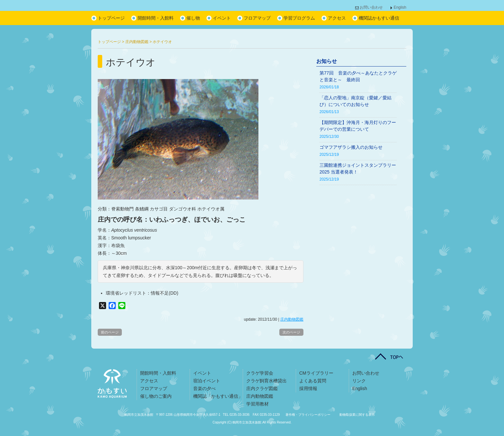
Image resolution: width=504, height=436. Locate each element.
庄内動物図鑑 (292, 319)
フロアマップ (257, 18)
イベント (222, 18)
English (400, 7)
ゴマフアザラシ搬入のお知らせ (351, 147)
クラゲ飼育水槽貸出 (266, 381)
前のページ (110, 332)
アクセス (337, 18)
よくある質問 (313, 381)
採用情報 (308, 388)
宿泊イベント (207, 381)
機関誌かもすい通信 (379, 18)
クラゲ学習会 (260, 373)
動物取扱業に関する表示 (357, 415)
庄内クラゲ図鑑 (262, 388)
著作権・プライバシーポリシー (308, 415)
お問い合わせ (371, 7)
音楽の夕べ (204, 388)
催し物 (193, 18)
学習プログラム (299, 18)
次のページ (291, 332)
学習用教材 (257, 404)
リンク (359, 381)
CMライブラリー (316, 373)
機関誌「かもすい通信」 (218, 396)
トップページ (111, 18)
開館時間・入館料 (156, 18)
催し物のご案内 (156, 396)
